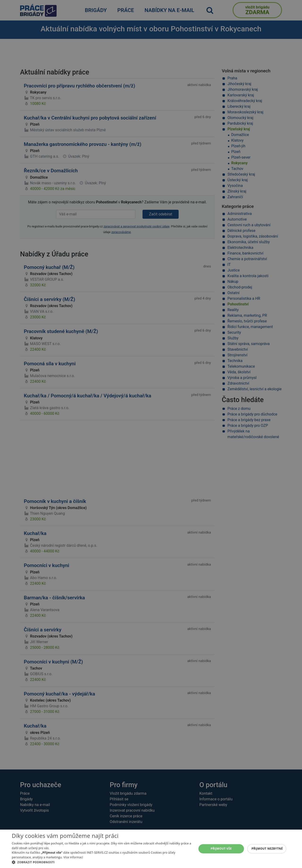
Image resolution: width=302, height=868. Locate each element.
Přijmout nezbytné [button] (267, 849)
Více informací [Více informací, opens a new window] (73, 857)
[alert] (151, 434)
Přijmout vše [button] (221, 849)
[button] (102, 862)
